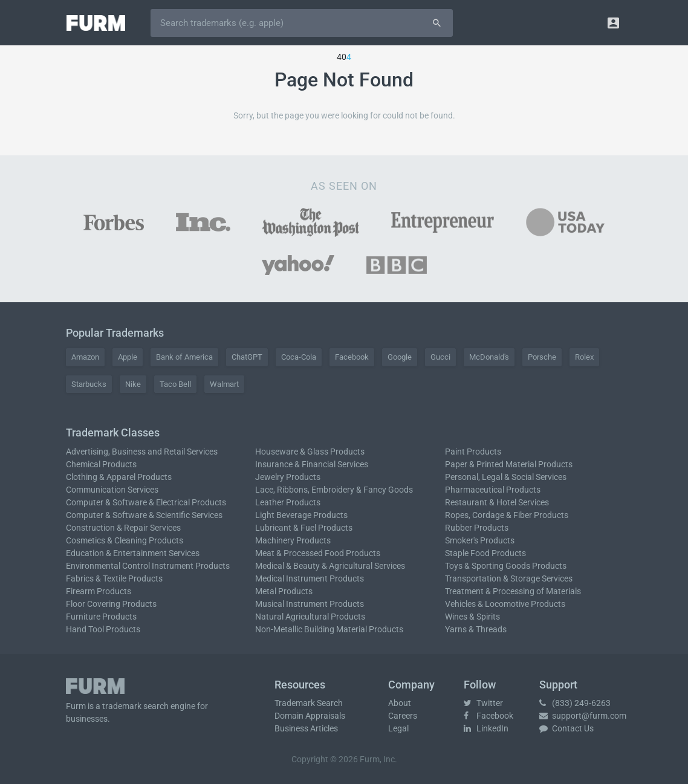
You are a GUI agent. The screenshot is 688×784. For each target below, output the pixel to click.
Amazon (85, 357)
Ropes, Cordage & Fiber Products (507, 515)
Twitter (483, 703)
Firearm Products (99, 591)
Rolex (584, 357)
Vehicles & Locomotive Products (505, 604)
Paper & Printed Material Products (509, 464)
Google (400, 357)
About (400, 703)
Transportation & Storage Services (509, 578)
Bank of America (184, 357)
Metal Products (284, 591)
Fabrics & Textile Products (114, 578)
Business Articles (306, 728)
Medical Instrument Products (310, 578)
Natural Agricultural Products (310, 617)
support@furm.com (583, 716)
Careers (403, 716)
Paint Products (473, 452)
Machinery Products (293, 540)
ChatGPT (247, 357)
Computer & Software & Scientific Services (144, 515)
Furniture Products (101, 617)
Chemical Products (101, 464)
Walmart (224, 384)
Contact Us (566, 728)
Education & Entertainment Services (133, 553)
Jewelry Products (288, 477)
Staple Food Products (485, 553)
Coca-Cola (299, 357)
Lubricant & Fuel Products (304, 528)
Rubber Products (477, 528)
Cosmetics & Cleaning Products (125, 540)
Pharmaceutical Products (493, 490)
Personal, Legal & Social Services (506, 477)
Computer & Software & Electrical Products (146, 502)
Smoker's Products (480, 540)
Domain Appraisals (310, 716)
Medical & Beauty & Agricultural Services (330, 566)
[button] (613, 23)
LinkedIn (486, 728)
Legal (398, 728)
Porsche (542, 357)
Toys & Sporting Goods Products (506, 566)
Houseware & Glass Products (310, 452)
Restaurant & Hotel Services (497, 502)
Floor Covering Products (111, 604)
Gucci (440, 357)
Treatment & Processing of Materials (513, 591)
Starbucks (89, 384)
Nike (133, 384)
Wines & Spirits (472, 617)
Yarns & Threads (476, 629)
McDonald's (489, 357)
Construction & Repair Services (123, 528)
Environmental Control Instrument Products (148, 566)
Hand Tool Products (103, 629)
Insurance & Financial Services (312, 464)
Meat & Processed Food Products (318, 553)
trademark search (135, 706)
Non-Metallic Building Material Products (329, 629)
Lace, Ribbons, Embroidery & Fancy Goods (334, 490)
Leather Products (288, 502)
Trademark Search (309, 703)
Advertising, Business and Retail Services (142, 452)
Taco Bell (175, 384)
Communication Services (112, 490)
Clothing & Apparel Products (119, 477)
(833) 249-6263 (575, 703)
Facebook (352, 357)
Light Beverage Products (301, 515)
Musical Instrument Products (310, 604)
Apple (128, 357)
